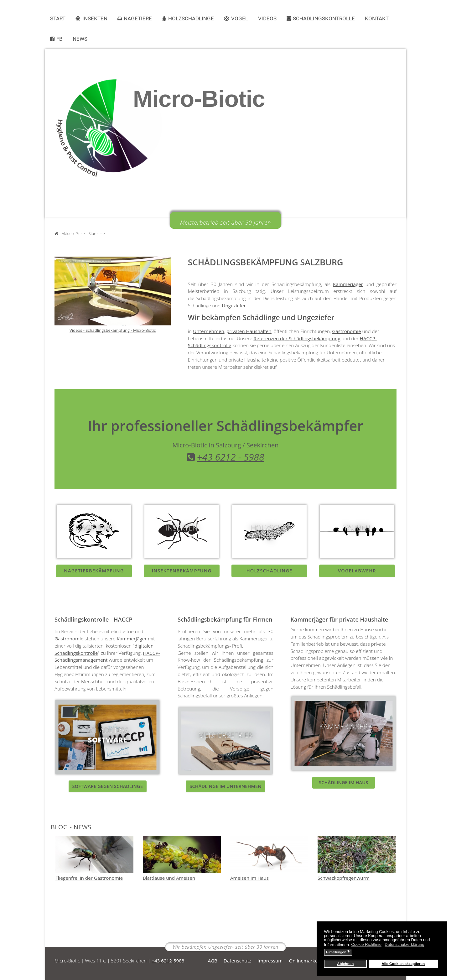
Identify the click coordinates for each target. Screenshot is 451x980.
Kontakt (377, 18)
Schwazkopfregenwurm (344, 878)
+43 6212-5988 (168, 961)
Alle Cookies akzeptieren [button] (403, 964)
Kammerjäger (348, 284)
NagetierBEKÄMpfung (94, 571)
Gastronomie (346, 331)
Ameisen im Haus (249, 878)
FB (60, 39)
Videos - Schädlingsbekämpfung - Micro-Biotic (113, 330)
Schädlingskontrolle (324, 18)
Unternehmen (209, 331)
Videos (267, 18)
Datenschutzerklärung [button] (404, 944)
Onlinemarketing (307, 961)
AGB (212, 961)
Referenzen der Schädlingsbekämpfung (297, 338)
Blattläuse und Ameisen (169, 878)
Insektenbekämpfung (182, 571)
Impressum (270, 961)
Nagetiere (138, 18)
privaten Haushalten (249, 331)
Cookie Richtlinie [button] (366, 944)
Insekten (95, 18)
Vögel (240, 18)
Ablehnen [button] (345, 964)
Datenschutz (237, 961)
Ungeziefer (234, 305)
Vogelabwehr (357, 571)
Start (58, 18)
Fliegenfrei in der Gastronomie (89, 878)
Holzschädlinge (191, 18)
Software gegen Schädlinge (108, 786)
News (80, 39)
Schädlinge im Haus (343, 782)
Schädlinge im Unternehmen (225, 786)
